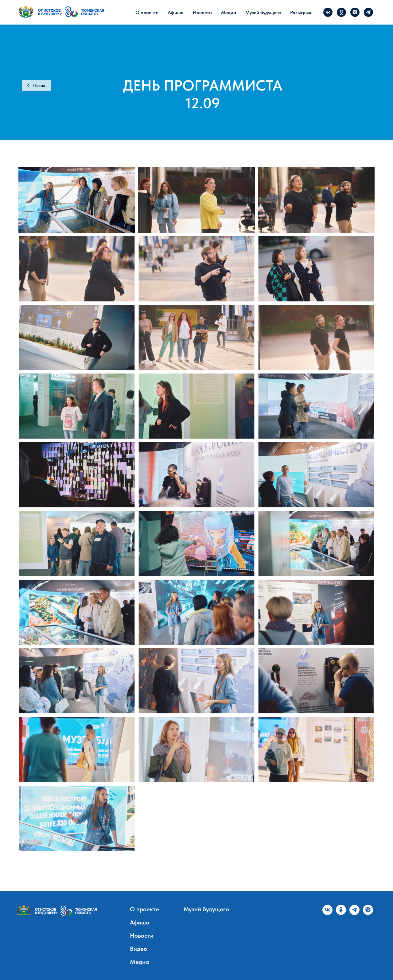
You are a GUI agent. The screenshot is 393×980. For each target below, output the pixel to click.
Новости (202, 12)
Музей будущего (263, 12)
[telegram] (368, 12)
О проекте (147, 12)
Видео (138, 949)
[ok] (341, 12)
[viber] (355, 12)
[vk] (328, 12)
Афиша (176, 12)
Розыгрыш (301, 12)
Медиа (229, 12)
